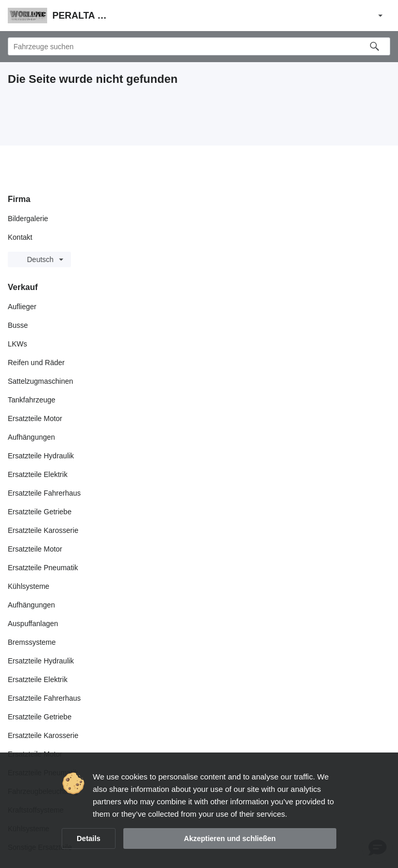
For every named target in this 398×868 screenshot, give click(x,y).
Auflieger (22, 307)
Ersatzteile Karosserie (43, 530)
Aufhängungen (31, 437)
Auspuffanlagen (33, 624)
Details (89, 838)
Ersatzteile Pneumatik (43, 568)
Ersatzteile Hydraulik (41, 456)
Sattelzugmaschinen (40, 381)
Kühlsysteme (29, 586)
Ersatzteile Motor (35, 418)
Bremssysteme (32, 642)
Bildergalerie (28, 219)
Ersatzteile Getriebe (40, 512)
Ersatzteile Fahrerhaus (44, 493)
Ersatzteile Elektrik (38, 474)
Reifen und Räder (36, 363)
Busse (18, 325)
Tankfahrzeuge (32, 400)
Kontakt (20, 237)
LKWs (17, 344)
